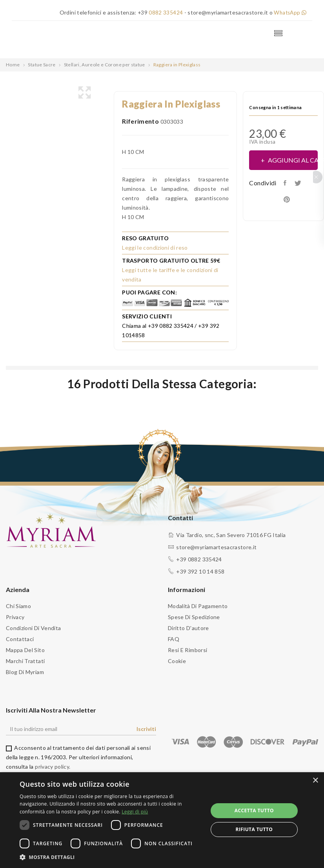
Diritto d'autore (188, 628)
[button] (111, 857)
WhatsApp (289, 12)
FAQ (174, 639)
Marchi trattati (25, 661)
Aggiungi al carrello (292, 160)
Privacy (15, 617)
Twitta (300, 183)
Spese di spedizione (194, 617)
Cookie (177, 661)
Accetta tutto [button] (254, 810)
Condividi (287, 183)
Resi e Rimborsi (187, 650)
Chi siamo (18, 606)
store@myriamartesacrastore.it (216, 547)
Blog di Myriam (25, 672)
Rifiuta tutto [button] (254, 829)
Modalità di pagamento (198, 606)
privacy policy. (53, 767)
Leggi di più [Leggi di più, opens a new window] (135, 812)
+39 (158, 12)
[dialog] (162, 820)
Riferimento (140, 121)
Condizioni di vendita (33, 628)
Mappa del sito (25, 650)
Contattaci (20, 639)
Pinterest (288, 199)
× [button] (315, 781)
